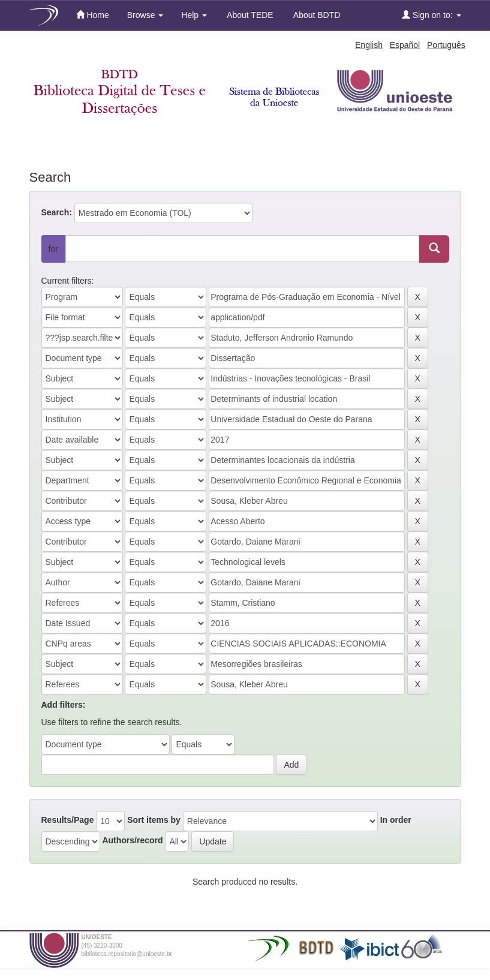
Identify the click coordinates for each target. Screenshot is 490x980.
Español (405, 45)
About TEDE (249, 15)
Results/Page (68, 820)
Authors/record (132, 840)
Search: (57, 212)
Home (93, 15)
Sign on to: (432, 15)
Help (194, 15)
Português (446, 45)
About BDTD (316, 15)
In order (396, 820)
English (369, 45)
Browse (145, 15)
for (53, 249)
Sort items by (154, 820)
